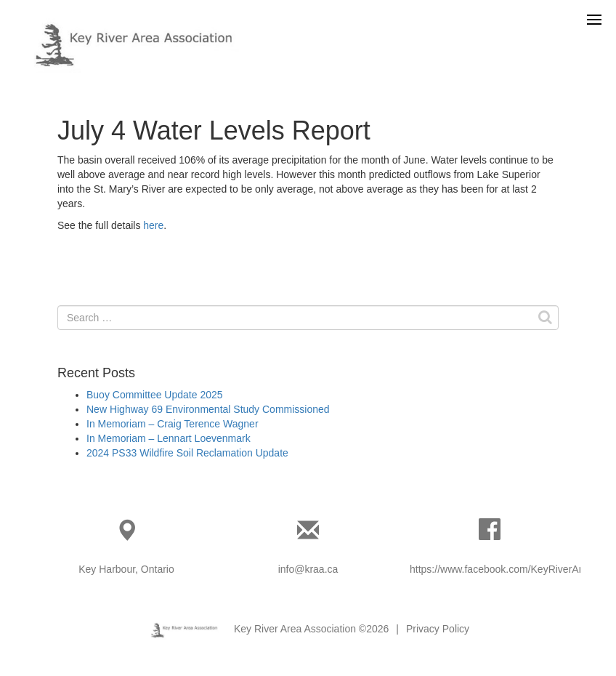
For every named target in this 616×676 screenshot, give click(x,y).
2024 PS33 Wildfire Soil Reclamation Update (187, 453)
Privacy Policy (438, 629)
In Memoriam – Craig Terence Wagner (173, 424)
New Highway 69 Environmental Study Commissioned (208, 409)
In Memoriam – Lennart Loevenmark (169, 438)
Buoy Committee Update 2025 (155, 395)
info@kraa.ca (308, 569)
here (153, 225)
